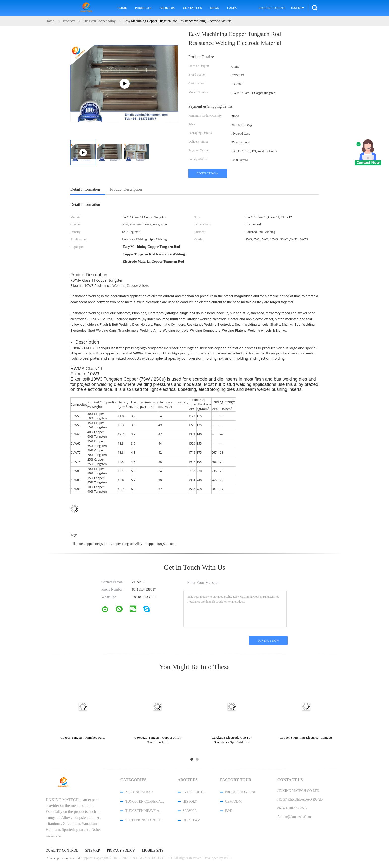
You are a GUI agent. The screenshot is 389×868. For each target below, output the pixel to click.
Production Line (241, 792)
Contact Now (208, 173)
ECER (228, 858)
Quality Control (62, 851)
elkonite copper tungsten (90, 544)
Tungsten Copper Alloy (145, 801)
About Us (167, 8)
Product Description (126, 189)
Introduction (195, 792)
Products (143, 8)
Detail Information (85, 189)
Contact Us (192, 8)
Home (122, 8)
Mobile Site (153, 851)
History (190, 801)
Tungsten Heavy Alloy (145, 811)
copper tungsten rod (160, 544)
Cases (232, 8)
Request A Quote (272, 8)
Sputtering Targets (144, 820)
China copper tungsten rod (63, 858)
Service (190, 811)
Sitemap (93, 851)
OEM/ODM (233, 801)
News (214, 8)
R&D (229, 811)
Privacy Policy (121, 851)
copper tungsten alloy (127, 544)
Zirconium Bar (139, 792)
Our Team (192, 820)
